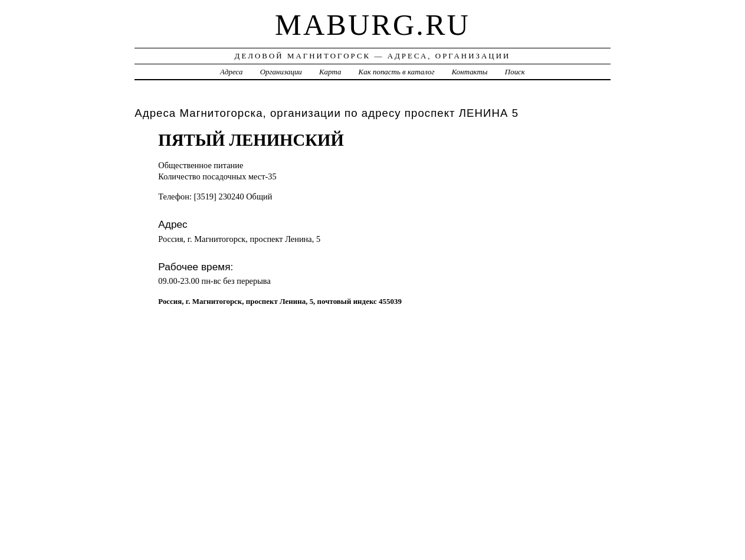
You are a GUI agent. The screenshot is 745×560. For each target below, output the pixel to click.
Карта (330, 72)
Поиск (515, 72)
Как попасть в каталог (397, 72)
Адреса (231, 72)
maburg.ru (372, 25)
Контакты (470, 72)
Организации (281, 72)
